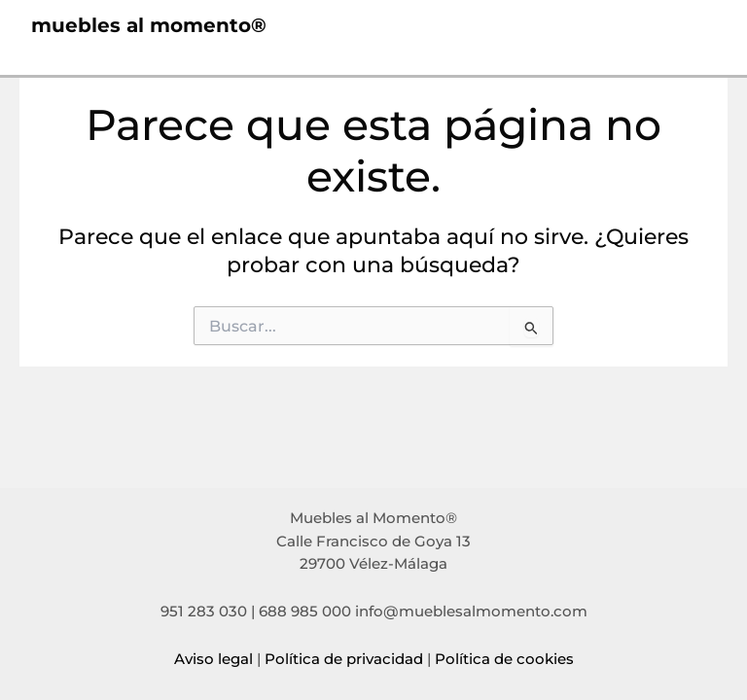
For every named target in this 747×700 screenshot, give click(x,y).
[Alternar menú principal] (694, 26)
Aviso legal (213, 659)
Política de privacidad (344, 659)
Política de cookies (504, 659)
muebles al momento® (149, 26)
